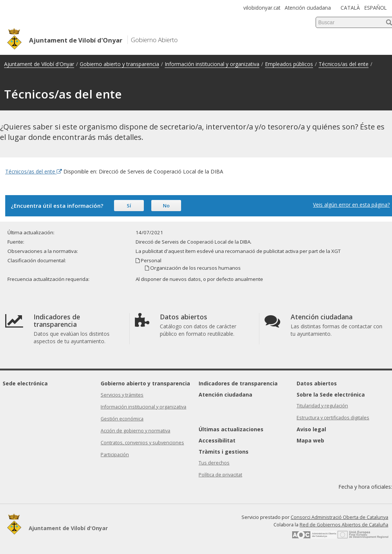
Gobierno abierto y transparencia (119, 64)
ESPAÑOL (376, 8)
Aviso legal (311, 429)
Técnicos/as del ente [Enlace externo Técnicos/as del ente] (34, 171)
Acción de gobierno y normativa (135, 431)
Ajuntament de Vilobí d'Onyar (39, 64)
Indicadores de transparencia (238, 383)
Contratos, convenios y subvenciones (142, 443)
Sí (129, 206)
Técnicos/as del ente (344, 64)
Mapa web (310, 440)
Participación (115, 455)
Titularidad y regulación (322, 406)
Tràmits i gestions (224, 452)
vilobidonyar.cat (262, 8)
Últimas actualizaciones (231, 429)
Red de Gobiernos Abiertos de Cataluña (344, 525)
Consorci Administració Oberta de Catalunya (339, 517)
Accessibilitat (217, 440)
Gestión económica (122, 419)
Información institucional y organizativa (212, 64)
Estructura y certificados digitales (333, 418)
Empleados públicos (289, 64)
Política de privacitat (220, 475)
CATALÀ (350, 8)
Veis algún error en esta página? (351, 205)
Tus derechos (214, 463)
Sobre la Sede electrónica (331, 395)
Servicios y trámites (122, 395)
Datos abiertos (317, 383)
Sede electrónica (25, 383)
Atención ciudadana (308, 8)
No (166, 206)
